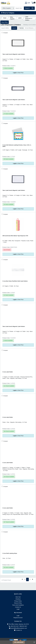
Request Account (18, 618)
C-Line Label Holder (8, 372)
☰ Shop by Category (8, 13)
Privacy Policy (18, 601)
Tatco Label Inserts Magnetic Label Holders (14, 54)
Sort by (21, 28)
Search (14, 28)
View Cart (18, 597)
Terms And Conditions (18, 605)
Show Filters (5, 22)
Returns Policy (18, 603)
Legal (18, 609)
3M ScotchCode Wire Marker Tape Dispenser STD (15, 236)
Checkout (18, 599)
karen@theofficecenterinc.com (18, 628)
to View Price (18, 73)
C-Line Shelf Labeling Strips (10, 553)
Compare (5, 33)
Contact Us (18, 607)
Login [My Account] (28, 3)
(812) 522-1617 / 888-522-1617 (18, 626)
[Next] (30, 579)
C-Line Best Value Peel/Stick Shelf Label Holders (15, 281)
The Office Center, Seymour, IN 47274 (18, 624)
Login (18, 616)
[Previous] (25, 579)
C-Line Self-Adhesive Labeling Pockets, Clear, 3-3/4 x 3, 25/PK (17, 146)
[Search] (19, 8)
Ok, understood (19, 642)
